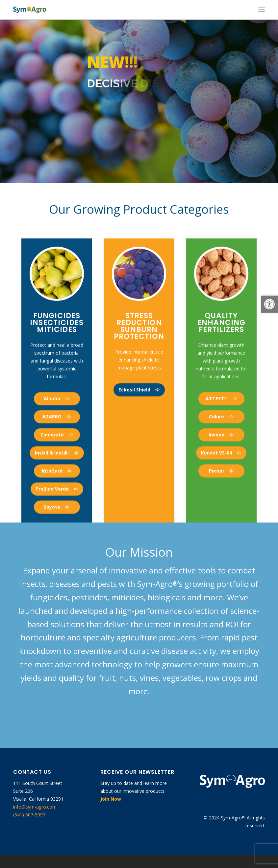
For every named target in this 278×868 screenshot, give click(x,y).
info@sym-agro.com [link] (35, 807)
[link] (269, 304)
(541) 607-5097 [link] (29, 815)
